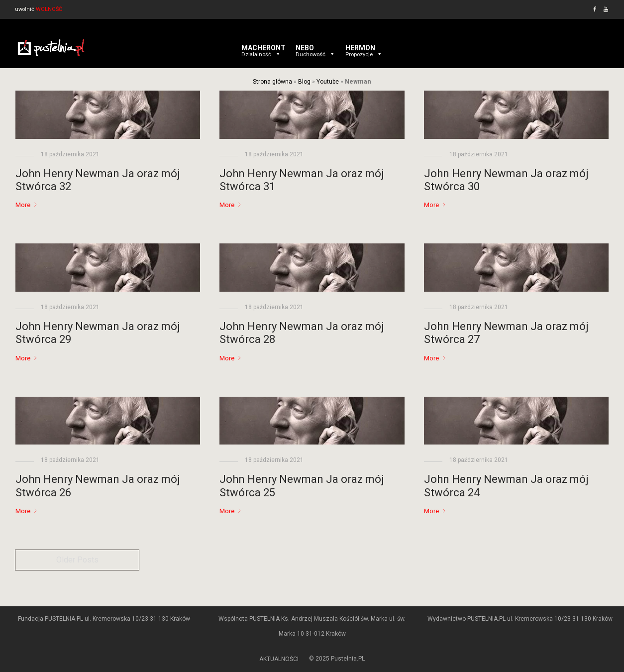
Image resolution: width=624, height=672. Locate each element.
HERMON (364, 48)
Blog (304, 82)
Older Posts (77, 560)
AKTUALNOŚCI (279, 659)
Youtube (328, 82)
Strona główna (272, 82)
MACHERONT (263, 48)
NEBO (315, 48)
